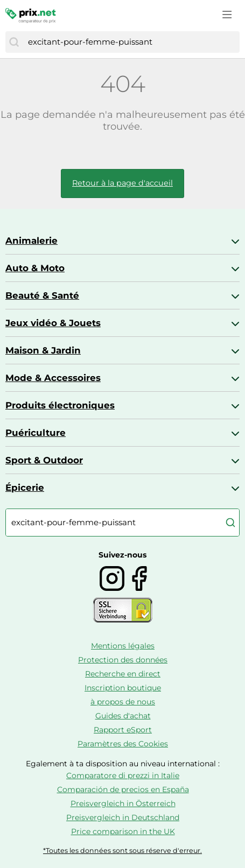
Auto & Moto (35, 268)
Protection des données (123, 660)
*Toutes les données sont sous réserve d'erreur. (122, 851)
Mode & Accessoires (53, 378)
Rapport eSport (123, 730)
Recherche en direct (123, 674)
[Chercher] (14, 42)
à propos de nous (123, 702)
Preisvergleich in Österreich (123, 803)
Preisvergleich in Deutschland (123, 817)
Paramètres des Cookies (123, 744)
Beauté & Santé (42, 295)
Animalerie (31, 241)
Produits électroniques (60, 405)
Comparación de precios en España (123, 789)
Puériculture (36, 433)
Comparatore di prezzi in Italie (123, 775)
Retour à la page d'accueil (122, 183)
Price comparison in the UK (123, 831)
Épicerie (25, 488)
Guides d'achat (123, 716)
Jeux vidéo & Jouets (53, 323)
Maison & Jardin (43, 350)
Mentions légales (123, 646)
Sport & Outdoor (44, 460)
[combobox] (131, 42)
